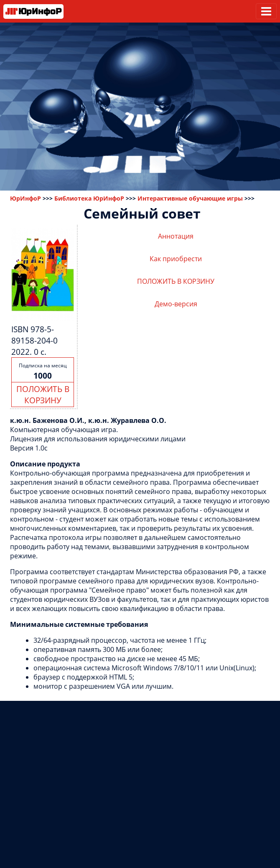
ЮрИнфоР (25, 198)
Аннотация (176, 236)
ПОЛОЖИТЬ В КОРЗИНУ (43, 395)
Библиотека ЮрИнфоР (89, 198)
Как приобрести (176, 259)
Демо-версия (176, 304)
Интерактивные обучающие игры (190, 198)
